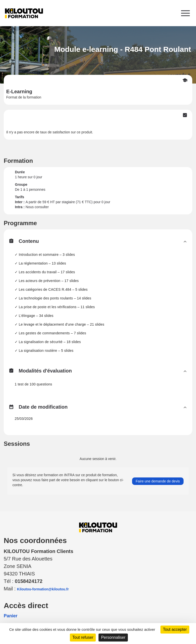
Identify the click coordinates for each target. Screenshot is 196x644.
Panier (11, 616)
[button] (98, 242)
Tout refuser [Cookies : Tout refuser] (83, 637)
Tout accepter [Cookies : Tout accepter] (175, 629)
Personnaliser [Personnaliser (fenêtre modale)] (113, 637)
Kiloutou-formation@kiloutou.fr (43, 589)
